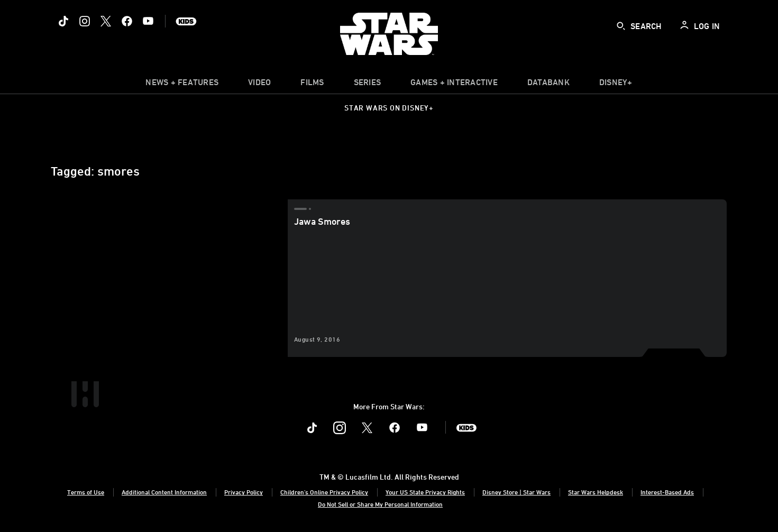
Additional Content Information (164, 492)
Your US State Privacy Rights (425, 492)
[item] (182, 85)
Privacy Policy (244, 492)
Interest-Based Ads (667, 492)
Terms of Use (86, 492)
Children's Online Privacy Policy (324, 492)
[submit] (621, 26)
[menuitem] (259, 85)
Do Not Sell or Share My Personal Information (380, 504)
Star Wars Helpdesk (596, 492)
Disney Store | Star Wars (516, 492)
